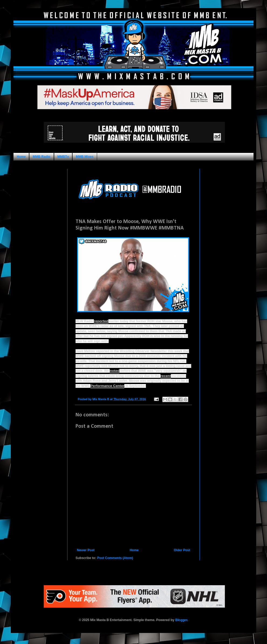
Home (21, 157)
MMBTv (63, 157)
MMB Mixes (85, 157)
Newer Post (86, 550)
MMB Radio (41, 157)
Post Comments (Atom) (115, 558)
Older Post (182, 550)
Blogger (181, 620)
